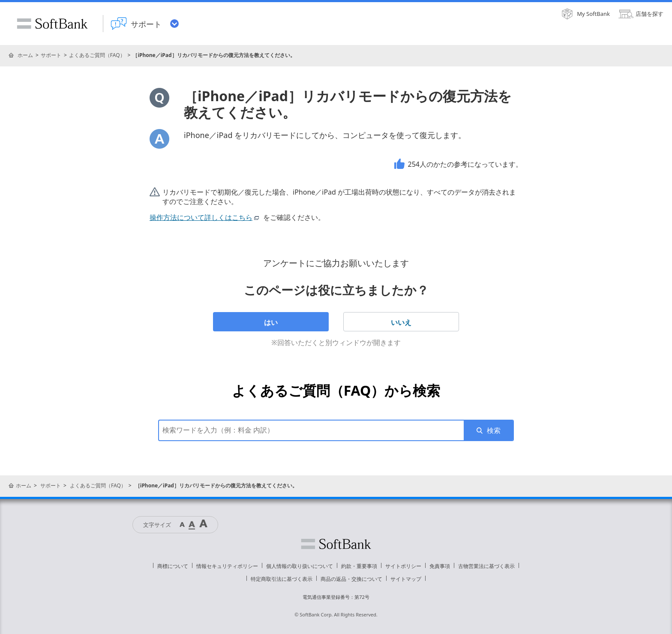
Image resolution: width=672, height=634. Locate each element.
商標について (173, 566)
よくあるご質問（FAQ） (97, 55)
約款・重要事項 (359, 566)
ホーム (25, 55)
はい (271, 322)
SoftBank (52, 24)
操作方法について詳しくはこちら (205, 217)
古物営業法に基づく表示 (486, 566)
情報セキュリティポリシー (227, 566)
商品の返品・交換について (351, 579)
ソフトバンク (336, 544)
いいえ (401, 322)
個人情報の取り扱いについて (300, 566)
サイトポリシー (403, 566)
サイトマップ (406, 579)
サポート (51, 55)
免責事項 (440, 566)
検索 (494, 430)
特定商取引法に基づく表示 (282, 579)
